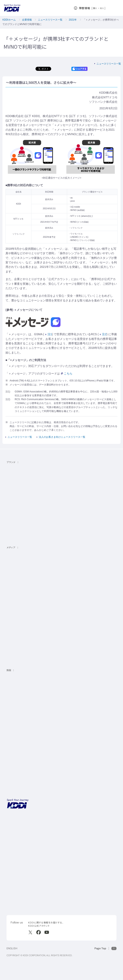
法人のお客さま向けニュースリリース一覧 (62, 437)
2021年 (73, 20)
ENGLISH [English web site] (12, 948)
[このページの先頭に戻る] (105, 948)
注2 (103, 334)
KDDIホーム (9, 20)
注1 (49, 334)
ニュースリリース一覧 (50, 20)
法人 (102, 8)
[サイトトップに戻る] (12, 8)
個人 (95, 8)
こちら (67, 373)
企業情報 (27, 20)
